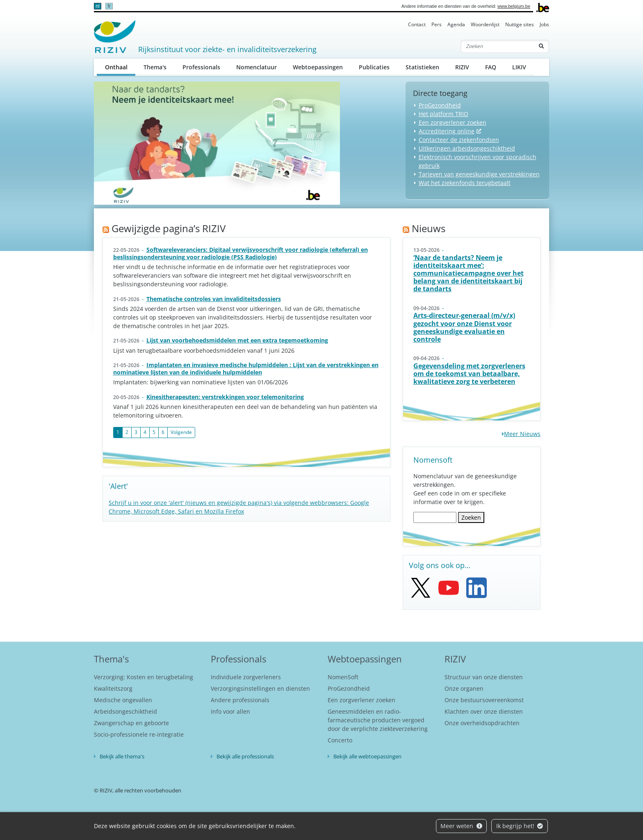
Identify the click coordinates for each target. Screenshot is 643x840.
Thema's (155, 67)
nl (97, 6)
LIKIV (519, 67)
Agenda (456, 24)
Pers (437, 24)
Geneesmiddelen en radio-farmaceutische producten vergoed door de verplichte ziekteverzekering (378, 720)
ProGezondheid (440, 105)
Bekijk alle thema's (122, 756)
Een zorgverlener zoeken (453, 122)
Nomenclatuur (257, 67)
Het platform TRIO (443, 114)
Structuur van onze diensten (484, 677)
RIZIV (462, 67)
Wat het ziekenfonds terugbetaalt (465, 183)
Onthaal (120, 67)
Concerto (340, 740)
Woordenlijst (485, 24)
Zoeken (471, 517)
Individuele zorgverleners (246, 677)
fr (109, 6)
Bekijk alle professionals (245, 756)
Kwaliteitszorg (113, 688)
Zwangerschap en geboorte (131, 723)
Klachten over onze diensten (484, 711)
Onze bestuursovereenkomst (484, 700)
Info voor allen (230, 711)
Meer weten (461, 826)
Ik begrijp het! (520, 826)
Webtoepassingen (318, 67)
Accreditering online (447, 131)
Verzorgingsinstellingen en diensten (260, 688)
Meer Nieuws (522, 434)
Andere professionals (240, 700)
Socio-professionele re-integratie (139, 734)
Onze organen (464, 688)
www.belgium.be (514, 6)
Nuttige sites (520, 24)
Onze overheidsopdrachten (482, 723)
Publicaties (374, 67)
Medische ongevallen (123, 700)
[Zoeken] (497, 46)
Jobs (544, 24)
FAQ (491, 67)
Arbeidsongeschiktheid (125, 711)
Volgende (181, 432)
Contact (417, 24)
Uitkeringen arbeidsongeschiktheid (467, 148)
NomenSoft (343, 677)
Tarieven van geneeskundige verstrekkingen (479, 174)
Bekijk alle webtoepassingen (367, 756)
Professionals (201, 67)
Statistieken (422, 67)
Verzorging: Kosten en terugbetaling (144, 677)
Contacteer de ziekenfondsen (459, 140)
